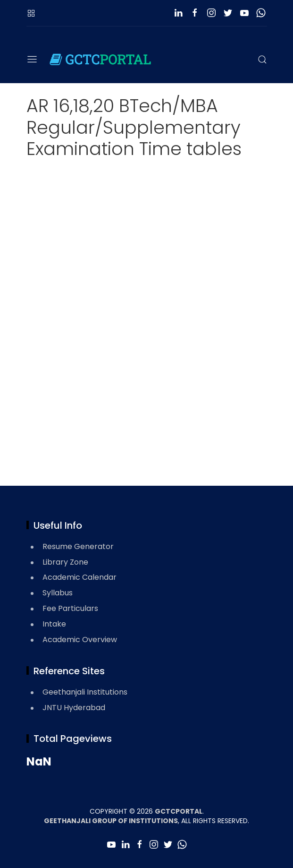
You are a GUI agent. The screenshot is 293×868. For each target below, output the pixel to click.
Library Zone (65, 562)
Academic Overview (80, 640)
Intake (54, 624)
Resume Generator (78, 546)
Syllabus (58, 593)
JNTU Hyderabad (74, 708)
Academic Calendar (80, 577)
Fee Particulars (70, 608)
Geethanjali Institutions (85, 692)
